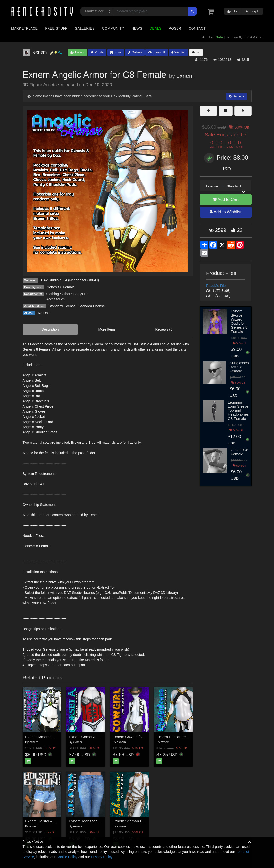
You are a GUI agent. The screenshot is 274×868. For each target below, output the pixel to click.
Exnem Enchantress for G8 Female (185, 737)
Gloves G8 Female (240, 452)
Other (66, 294)
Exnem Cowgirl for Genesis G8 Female (145, 737)
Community (113, 28)
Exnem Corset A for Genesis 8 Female (100, 737)
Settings (237, 96)
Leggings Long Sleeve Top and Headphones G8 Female (238, 410)
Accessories (56, 299)
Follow (77, 52)
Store (116, 52)
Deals (156, 28)
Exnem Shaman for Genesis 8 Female (144, 821)
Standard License (62, 306)
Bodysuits (81, 294)
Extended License (91, 306)
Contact (197, 28)
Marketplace (24, 28)
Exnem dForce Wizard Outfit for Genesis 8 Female (239, 321)
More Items (107, 329)
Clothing (53, 294)
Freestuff (157, 52)
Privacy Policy (101, 857)
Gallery (135, 52)
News (137, 28)
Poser (175, 28)
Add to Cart (226, 199)
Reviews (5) (164, 329)
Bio (196, 52)
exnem (185, 76)
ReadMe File (216, 286)
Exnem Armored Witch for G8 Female (56, 737)
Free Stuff (56, 28)
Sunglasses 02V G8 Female (239, 367)
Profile (97, 52)
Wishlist (178, 52)
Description (50, 329)
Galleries (85, 28)
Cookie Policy (67, 857)
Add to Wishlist (226, 212)
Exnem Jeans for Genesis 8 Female (98, 821)
